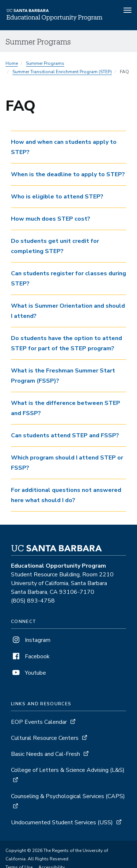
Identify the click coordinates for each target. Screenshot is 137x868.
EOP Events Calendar (39, 722)
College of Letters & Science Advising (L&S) (68, 770)
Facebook (30, 656)
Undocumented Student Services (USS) (62, 822)
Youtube (28, 673)
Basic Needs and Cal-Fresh (45, 754)
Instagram (31, 640)
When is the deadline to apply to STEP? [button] (68, 174)
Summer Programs (45, 63)
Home (12, 63)
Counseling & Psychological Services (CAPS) (68, 796)
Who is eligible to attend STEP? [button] (57, 197)
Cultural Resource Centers (45, 738)
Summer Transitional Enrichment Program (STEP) (62, 72)
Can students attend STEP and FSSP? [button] (65, 435)
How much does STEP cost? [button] (51, 219)
